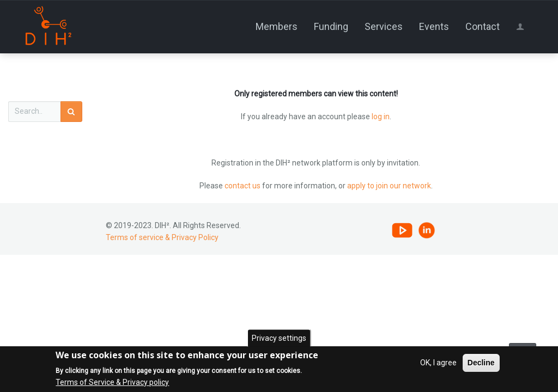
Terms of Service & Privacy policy (112, 383)
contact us (242, 186)
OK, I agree (438, 364)
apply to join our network (389, 186)
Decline (481, 364)
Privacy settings (279, 339)
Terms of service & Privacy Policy (162, 237)
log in (381, 117)
